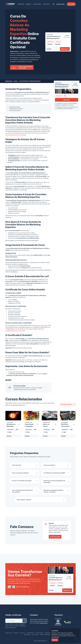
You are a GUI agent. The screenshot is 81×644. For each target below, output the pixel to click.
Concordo (55, 640)
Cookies (55, 631)
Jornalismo (58, 83)
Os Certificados (30, 633)
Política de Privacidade (46, 635)
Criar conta (71, 4)
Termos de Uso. (55, 637)
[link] (10, 4)
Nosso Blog (27, 635)
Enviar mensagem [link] (55, 537)
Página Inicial (9, 81)
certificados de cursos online (39, 325)
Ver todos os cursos (67, 404)
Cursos (16, 81)
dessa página (44, 623)
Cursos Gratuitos (37, 4)
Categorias (28, 4)
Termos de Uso (20, 372)
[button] (24, 621)
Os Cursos (23, 633)
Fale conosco (46, 4)
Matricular (67, 100)
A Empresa (16, 633)
